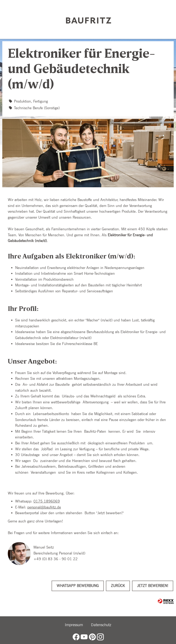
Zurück (118, 586)
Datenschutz (101, 625)
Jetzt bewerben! (153, 586)
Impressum (74, 625)
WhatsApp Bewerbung (78, 586)
